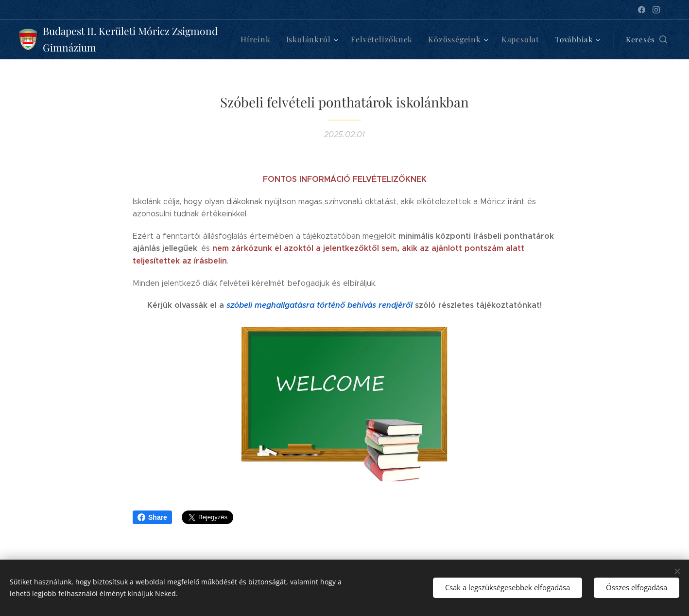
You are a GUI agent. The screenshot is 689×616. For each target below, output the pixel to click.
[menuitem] (263, 39)
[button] (637, 39)
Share (152, 517)
